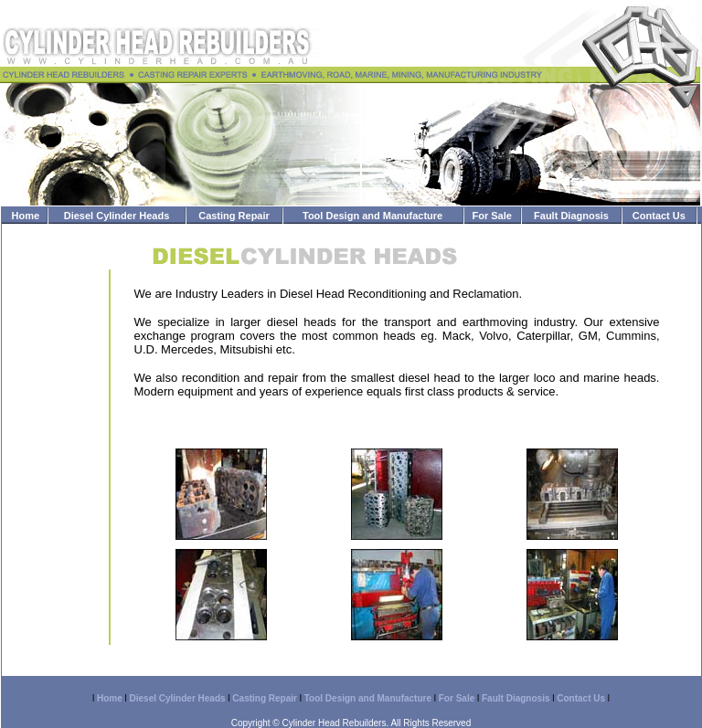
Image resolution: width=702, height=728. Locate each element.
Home (26, 216)
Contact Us (659, 216)
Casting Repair (234, 216)
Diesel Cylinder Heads (117, 216)
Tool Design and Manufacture (372, 216)
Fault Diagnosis (571, 216)
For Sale (491, 216)
